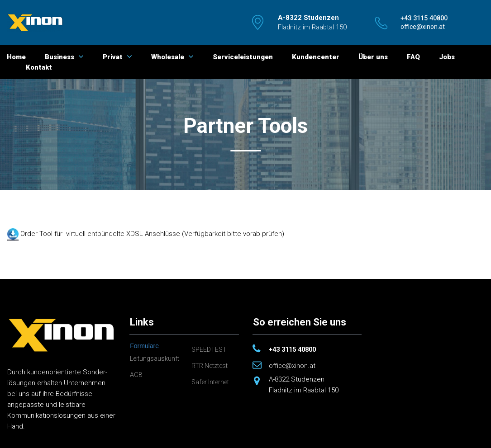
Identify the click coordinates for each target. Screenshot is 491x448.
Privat (117, 57)
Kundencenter (316, 57)
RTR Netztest (212, 366)
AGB (136, 375)
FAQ (413, 57)
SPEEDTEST (210, 349)
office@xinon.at (293, 366)
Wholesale (172, 57)
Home (16, 57)
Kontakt (39, 67)
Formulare (144, 346)
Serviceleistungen (243, 57)
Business (64, 57)
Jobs (447, 57)
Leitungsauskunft (156, 358)
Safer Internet (212, 382)
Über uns (373, 57)
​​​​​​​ (427, 18)
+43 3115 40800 (295, 349)
